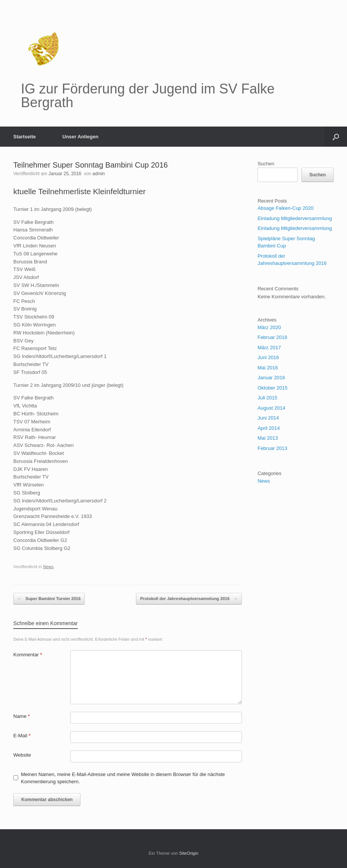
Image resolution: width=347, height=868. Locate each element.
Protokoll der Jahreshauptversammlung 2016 (189, 599)
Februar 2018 (272, 337)
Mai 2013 (267, 438)
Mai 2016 (267, 368)
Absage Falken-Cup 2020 (285, 208)
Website (22, 755)
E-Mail (22, 736)
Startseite (24, 137)
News (48, 567)
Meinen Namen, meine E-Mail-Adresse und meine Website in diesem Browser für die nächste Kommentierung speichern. (123, 778)
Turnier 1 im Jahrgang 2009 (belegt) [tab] (53, 209)
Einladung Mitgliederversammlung (295, 218)
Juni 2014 (268, 418)
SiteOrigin (189, 853)
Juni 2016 (268, 357)
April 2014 (269, 428)
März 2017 (269, 348)
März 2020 (269, 327)
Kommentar (28, 655)
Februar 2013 (272, 448)
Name (21, 716)
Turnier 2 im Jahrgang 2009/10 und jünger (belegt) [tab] (68, 385)
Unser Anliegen (80, 137)
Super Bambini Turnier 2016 (49, 599)
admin (99, 174)
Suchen (266, 164)
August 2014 (271, 408)
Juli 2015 (267, 398)
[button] (336, 137)
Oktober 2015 (272, 388)
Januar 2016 (271, 378)
